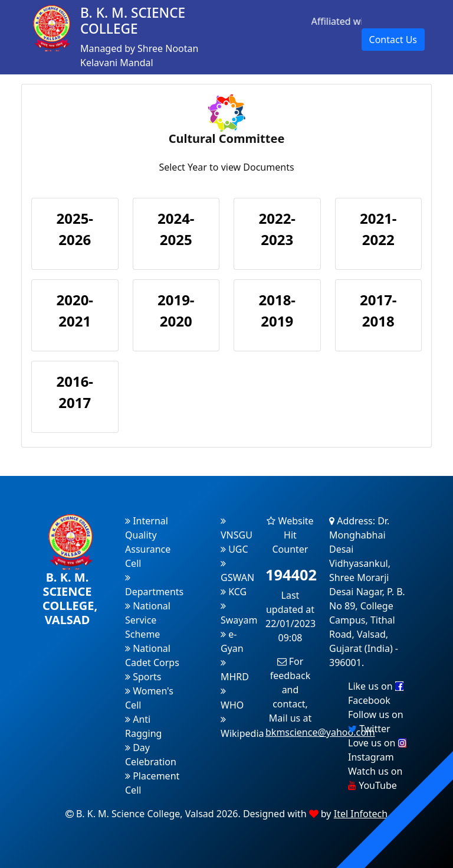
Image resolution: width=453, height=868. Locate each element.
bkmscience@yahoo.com (320, 732)
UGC (234, 549)
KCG (234, 592)
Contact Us (393, 40)
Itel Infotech (361, 814)
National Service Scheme (148, 620)
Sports (143, 677)
